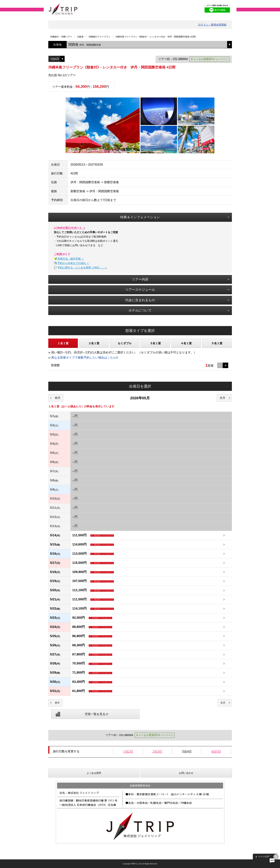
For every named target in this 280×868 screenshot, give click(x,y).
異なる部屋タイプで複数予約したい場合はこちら (84, 358)
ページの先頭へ (266, 857)
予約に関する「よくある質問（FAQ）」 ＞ (82, 267)
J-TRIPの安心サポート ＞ (70, 228)
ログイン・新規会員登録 (212, 25)
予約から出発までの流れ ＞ (73, 263)
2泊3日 (157, 752)
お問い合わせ (186, 773)
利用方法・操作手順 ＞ (71, 259)
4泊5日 (216, 752)
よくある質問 (94, 773)
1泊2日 (128, 752)
